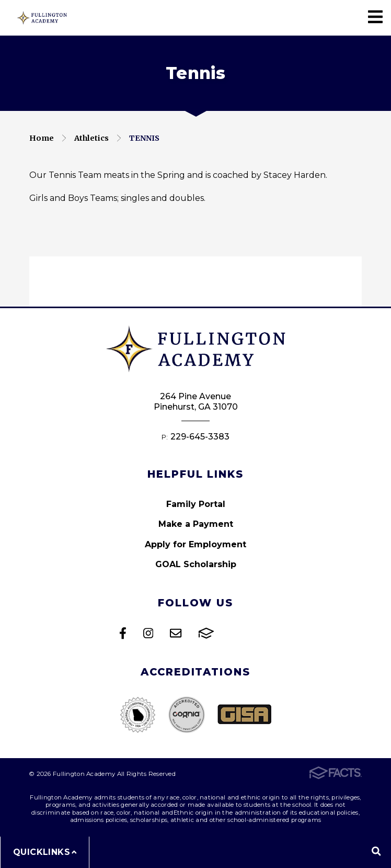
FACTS (206, 633)
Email (176, 633)
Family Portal (196, 504)
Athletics (91, 138)
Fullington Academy (42, 18)
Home (42, 138)
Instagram (148, 633)
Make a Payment (196, 524)
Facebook (123, 633)
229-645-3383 (200, 437)
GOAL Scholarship (196, 564)
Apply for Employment (195, 544)
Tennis (144, 138)
